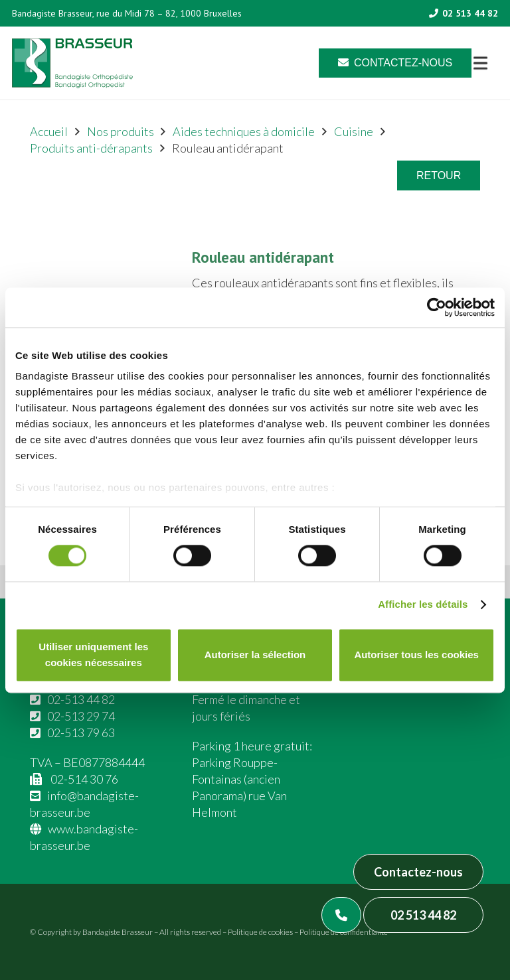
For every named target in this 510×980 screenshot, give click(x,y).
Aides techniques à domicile (244, 131)
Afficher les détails (423, 605)
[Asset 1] (72, 63)
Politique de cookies (260, 932)
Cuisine (354, 131)
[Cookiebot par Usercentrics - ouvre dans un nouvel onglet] (437, 307)
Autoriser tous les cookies (416, 655)
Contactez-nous (418, 872)
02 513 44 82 (423, 915)
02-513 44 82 (81, 699)
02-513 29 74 (81, 716)
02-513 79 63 (81, 733)
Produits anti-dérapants (91, 148)
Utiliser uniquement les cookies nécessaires (93, 655)
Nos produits (121, 131)
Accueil (49, 131)
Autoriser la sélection (255, 655)
